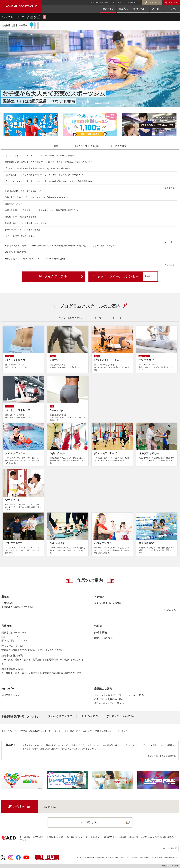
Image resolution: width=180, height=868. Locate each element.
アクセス (157, 9)
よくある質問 (157, 857)
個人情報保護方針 (171, 857)
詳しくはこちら (124, 731)
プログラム (172, 9)
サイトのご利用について (115, 857)
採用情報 (100, 857)
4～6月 (150, 276)
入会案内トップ (154, 3)
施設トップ (108, 9)
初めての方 (117, 3)
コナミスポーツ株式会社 (85, 857)
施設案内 (124, 9)
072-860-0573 (51, 807)
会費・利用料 (140, 9)
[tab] (58, 146)
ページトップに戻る (166, 848)
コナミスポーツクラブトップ (99, 3)
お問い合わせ (144, 857)
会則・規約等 (132, 857)
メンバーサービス (132, 3)
